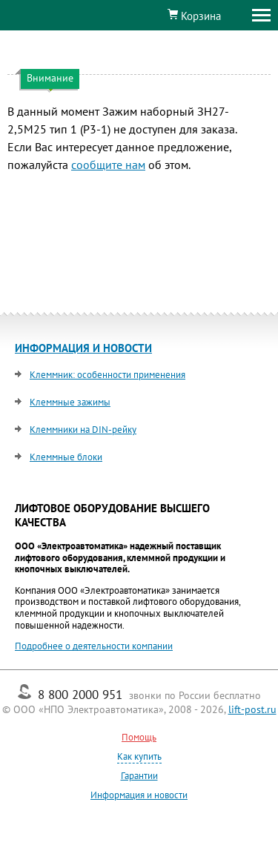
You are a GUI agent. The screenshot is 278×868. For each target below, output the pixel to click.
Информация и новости (139, 795)
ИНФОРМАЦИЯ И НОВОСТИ (83, 348)
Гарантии (139, 776)
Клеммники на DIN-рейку (83, 430)
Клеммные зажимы (70, 402)
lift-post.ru (252, 709)
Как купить (139, 756)
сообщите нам (108, 165)
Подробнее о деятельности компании (94, 646)
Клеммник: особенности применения (107, 375)
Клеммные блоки (66, 457)
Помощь (139, 737)
